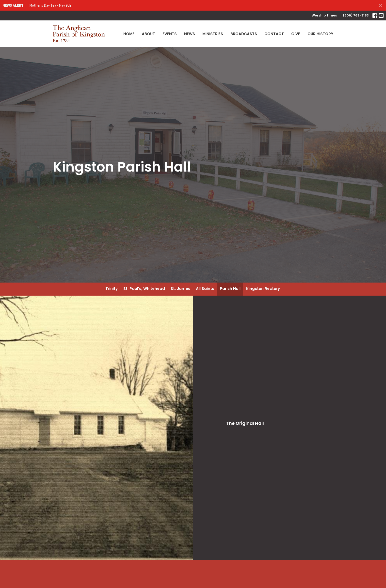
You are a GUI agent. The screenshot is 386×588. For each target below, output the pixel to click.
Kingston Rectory (263, 289)
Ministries (213, 34)
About (148, 34)
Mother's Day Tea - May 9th (50, 5)
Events (170, 34)
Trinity (112, 289)
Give (296, 34)
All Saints (205, 289)
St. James (180, 289)
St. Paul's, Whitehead (144, 289)
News (190, 34)
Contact (274, 34)
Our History (320, 34)
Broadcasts (244, 34)
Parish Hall (230, 289)
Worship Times (324, 15)
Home (129, 34)
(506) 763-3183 (356, 15)
